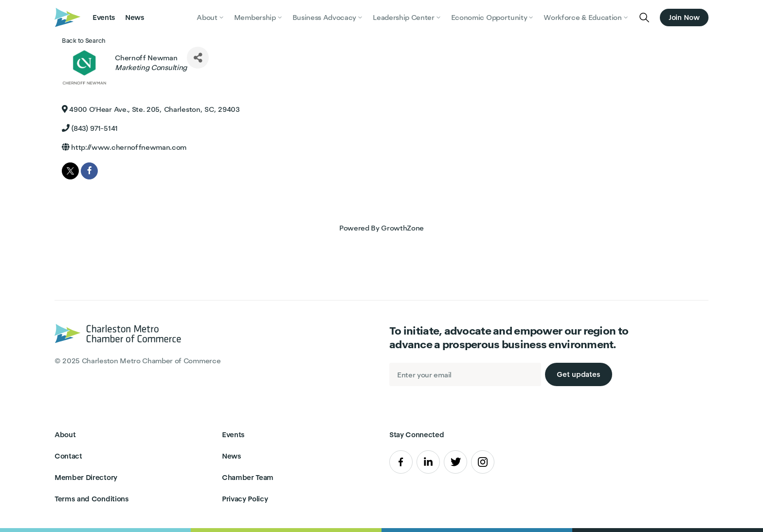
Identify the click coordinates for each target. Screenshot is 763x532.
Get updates (579, 374)
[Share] (198, 58)
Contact (68, 456)
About (65, 434)
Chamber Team (248, 477)
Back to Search (84, 41)
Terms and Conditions (92, 499)
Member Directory (86, 477)
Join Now (684, 17)
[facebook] (89, 171)
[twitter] (70, 171)
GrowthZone (402, 228)
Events (104, 17)
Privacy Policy (245, 499)
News (135, 17)
